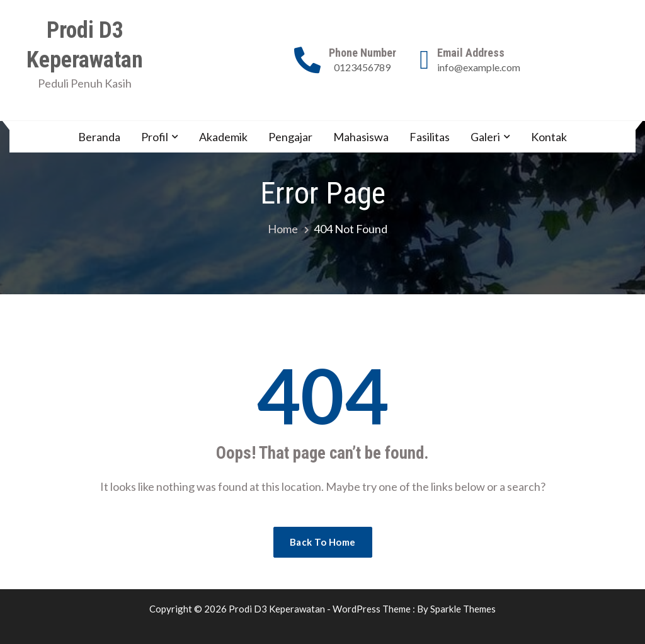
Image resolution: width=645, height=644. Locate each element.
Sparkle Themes (463, 609)
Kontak (549, 137)
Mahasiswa (361, 137)
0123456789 (362, 67)
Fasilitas (430, 137)
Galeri (485, 137)
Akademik (223, 137)
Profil (155, 137)
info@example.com (479, 67)
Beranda (99, 137)
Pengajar (290, 137)
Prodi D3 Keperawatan (85, 45)
